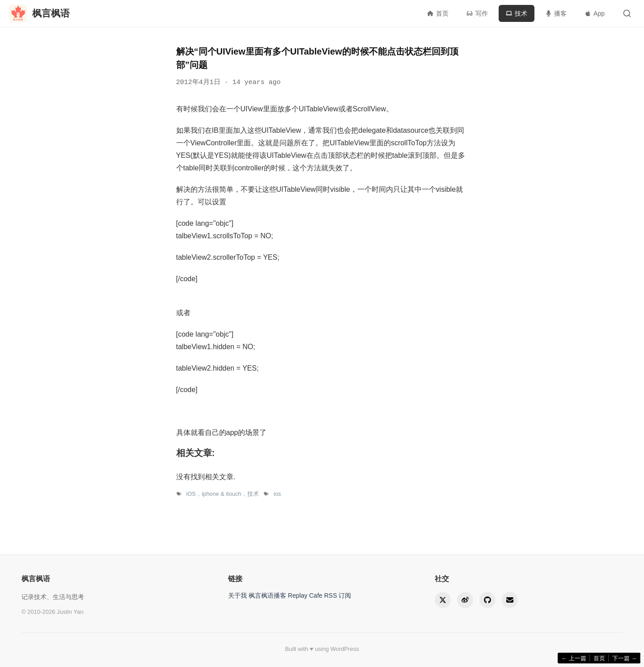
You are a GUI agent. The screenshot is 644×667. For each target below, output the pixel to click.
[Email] (510, 600)
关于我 (237, 595)
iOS (191, 494)
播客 (556, 13)
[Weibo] (465, 600)
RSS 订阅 (338, 595)
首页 (438, 13)
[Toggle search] (627, 13)
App (595, 13)
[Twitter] (443, 600)
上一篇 (574, 658)
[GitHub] (487, 600)
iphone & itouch (221, 494)
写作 (477, 13)
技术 (517, 13)
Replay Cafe (305, 595)
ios (277, 494)
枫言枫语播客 (267, 595)
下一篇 (625, 658)
